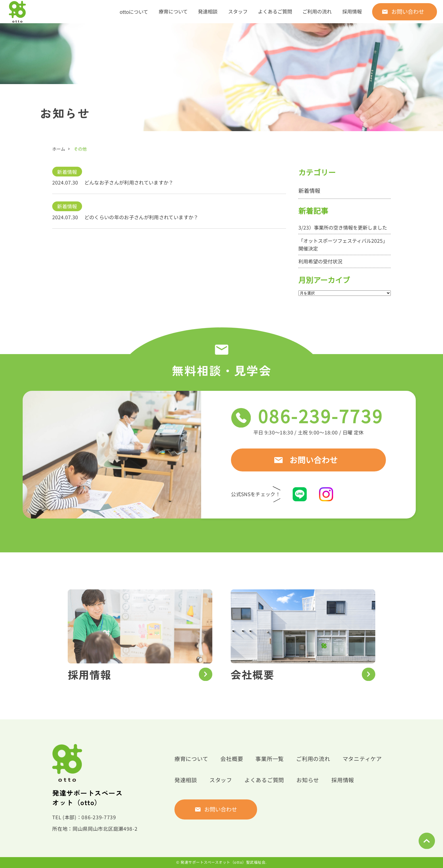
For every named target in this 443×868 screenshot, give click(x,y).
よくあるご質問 (275, 11)
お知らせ (308, 780)
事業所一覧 (270, 759)
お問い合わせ (408, 11)
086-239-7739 (323, 416)
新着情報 (67, 172)
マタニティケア (362, 759)
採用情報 (352, 11)
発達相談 (208, 11)
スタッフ (238, 11)
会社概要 (232, 759)
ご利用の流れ (317, 11)
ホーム (59, 149)
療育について (173, 11)
